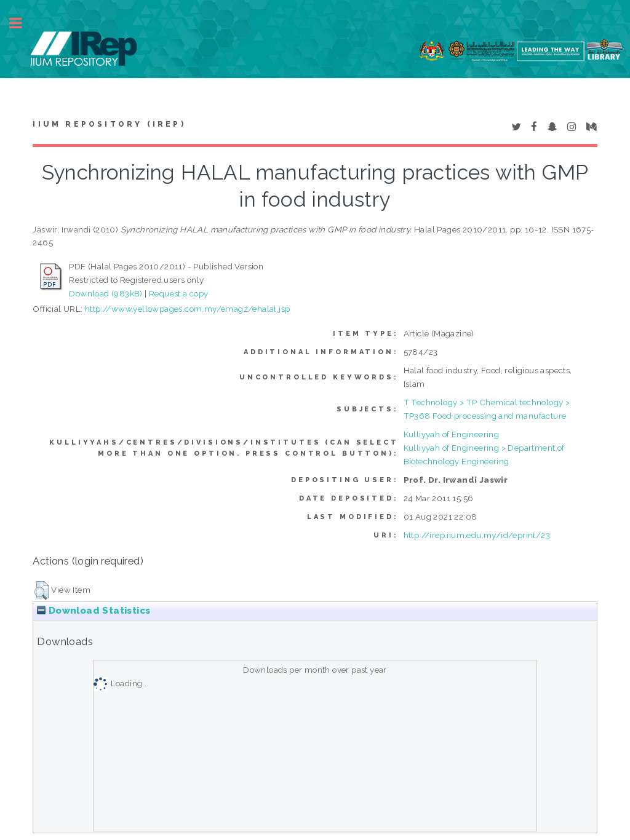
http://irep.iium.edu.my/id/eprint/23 (477, 535)
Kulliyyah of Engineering (452, 434)
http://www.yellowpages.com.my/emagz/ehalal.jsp (187, 309)
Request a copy (179, 293)
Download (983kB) (106, 293)
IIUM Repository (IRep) (109, 124)
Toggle (22, 23)
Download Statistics (94, 611)
